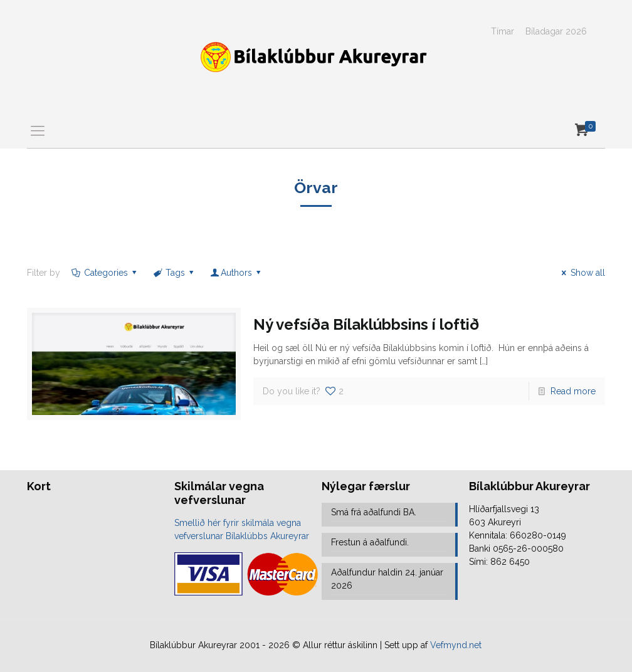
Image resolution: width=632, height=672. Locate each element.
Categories (105, 273)
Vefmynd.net (456, 645)
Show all (582, 273)
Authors (237, 273)
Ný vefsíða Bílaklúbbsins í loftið (366, 324)
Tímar (503, 31)
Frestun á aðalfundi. (370, 542)
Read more (573, 391)
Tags (175, 273)
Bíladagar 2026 (556, 31)
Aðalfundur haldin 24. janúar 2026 (387, 579)
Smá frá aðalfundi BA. (374, 512)
